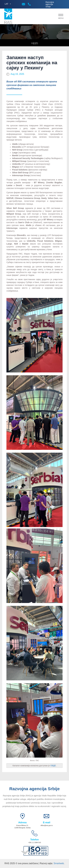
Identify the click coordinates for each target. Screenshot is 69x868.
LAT (7, 4)
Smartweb (59, 863)
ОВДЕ (53, 766)
